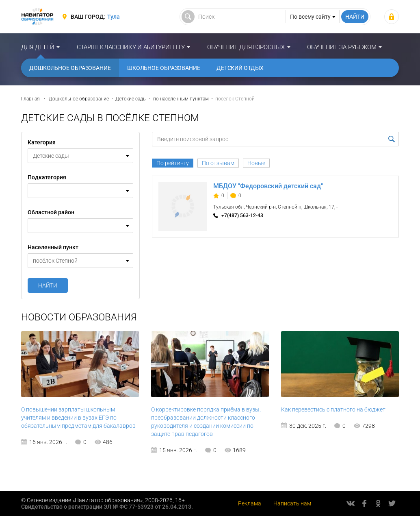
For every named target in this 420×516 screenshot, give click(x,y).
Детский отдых (240, 68)
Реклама (250, 503)
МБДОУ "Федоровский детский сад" (268, 186)
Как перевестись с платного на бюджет (333, 409)
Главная (30, 99)
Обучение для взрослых (246, 47)
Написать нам (292, 503)
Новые (256, 163)
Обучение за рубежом (342, 47)
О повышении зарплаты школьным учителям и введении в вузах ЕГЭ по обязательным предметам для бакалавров (78, 418)
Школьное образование (164, 68)
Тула (114, 17)
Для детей (38, 47)
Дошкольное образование (70, 68)
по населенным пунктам (181, 99)
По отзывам (218, 163)
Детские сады (131, 99)
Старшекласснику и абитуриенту (131, 47)
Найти (48, 285)
